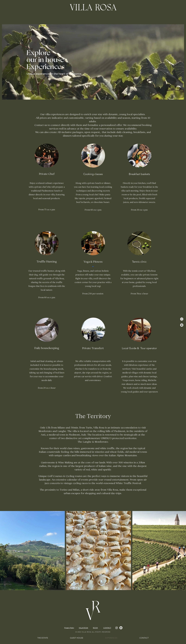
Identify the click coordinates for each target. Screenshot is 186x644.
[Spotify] (182, 325)
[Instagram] (182, 319)
